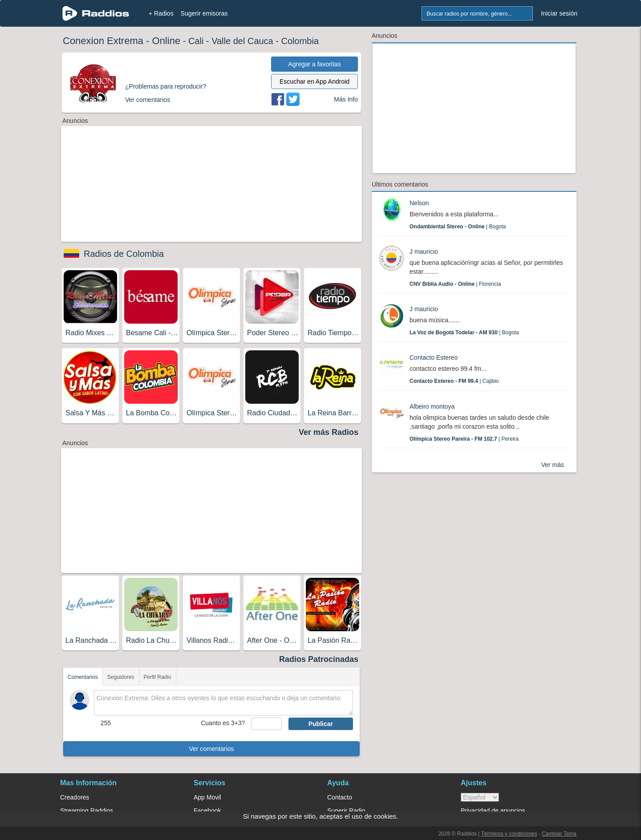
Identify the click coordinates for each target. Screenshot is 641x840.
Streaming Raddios (87, 811)
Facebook (207, 811)
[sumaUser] (266, 724)
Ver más (553, 465)
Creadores (75, 797)
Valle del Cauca (242, 41)
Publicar (321, 724)
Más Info (346, 99)
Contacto (340, 797)
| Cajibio (454, 381)
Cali (196, 41)
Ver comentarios (211, 749)
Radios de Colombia (124, 254)
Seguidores (121, 677)
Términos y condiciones (509, 834)
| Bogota (458, 227)
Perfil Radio (158, 677)
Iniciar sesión (559, 13)
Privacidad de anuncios (493, 811)
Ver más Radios (329, 432)
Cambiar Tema (559, 834)
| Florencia (455, 284)
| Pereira (464, 439)
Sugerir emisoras (204, 13)
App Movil (207, 797)
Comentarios (83, 677)
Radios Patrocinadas (319, 659)
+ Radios (161, 13)
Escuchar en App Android (314, 81)
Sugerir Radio (346, 811)
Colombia (300, 41)
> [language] (480, 797)
